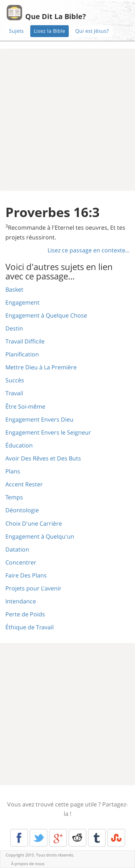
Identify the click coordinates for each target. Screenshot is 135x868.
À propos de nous (28, 863)
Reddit (77, 838)
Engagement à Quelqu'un (40, 536)
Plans (13, 471)
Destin (14, 328)
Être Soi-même (25, 406)
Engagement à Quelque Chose (46, 315)
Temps (14, 497)
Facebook (19, 838)
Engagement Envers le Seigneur (48, 432)
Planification (22, 354)
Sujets (16, 31)
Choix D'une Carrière (34, 523)
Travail (14, 393)
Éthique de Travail (30, 627)
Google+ (58, 838)
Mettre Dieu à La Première (41, 367)
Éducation (19, 445)
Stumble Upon (116, 838)
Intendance (21, 601)
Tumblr (97, 838)
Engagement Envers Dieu (39, 419)
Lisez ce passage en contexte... (89, 250)
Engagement (22, 302)
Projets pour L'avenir (33, 588)
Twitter (39, 838)
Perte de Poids (25, 614)
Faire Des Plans (26, 575)
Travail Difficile (25, 341)
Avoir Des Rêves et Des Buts (43, 458)
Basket (14, 289)
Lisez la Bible (49, 31)
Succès (15, 380)
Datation (17, 549)
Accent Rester (24, 484)
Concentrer (21, 562)
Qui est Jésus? (92, 31)
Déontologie (22, 510)
